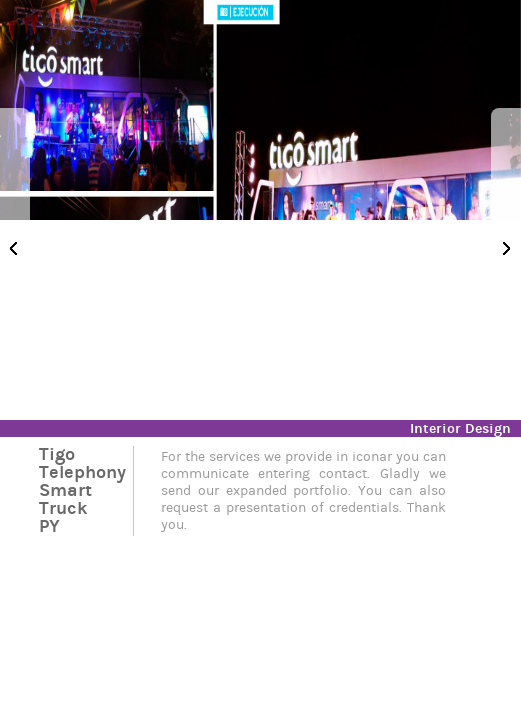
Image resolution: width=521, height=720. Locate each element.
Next (506, 248)
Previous (15, 248)
